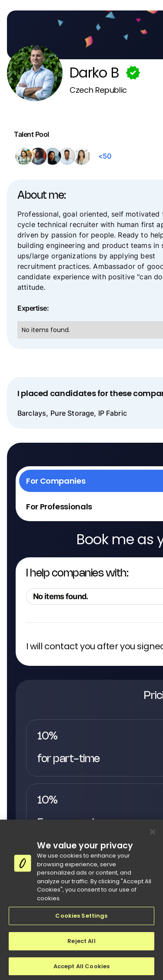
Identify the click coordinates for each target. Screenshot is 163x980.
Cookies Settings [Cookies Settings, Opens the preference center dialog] (81, 919)
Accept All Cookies (81, 969)
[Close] (153, 835)
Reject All (81, 944)
